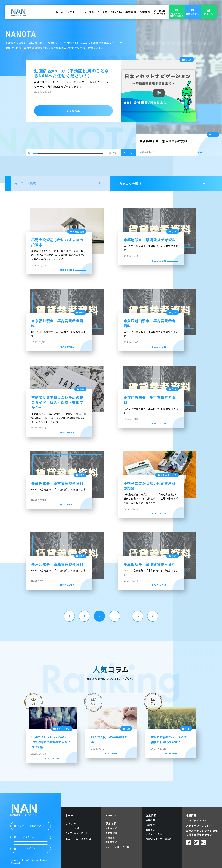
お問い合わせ (26, 837)
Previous (125, 153)
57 (138, 616)
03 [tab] (114, 153)
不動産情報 (111, 828)
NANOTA (116, 12)
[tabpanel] (111, 89)
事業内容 (131, 12)
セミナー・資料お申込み (29, 826)
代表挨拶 (150, 825)
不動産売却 (111, 842)
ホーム (59, 12)
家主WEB (159, 12)
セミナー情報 (72, 828)
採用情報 (191, 815)
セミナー (72, 12)
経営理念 (150, 829)
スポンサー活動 (154, 834)
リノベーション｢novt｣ (117, 847)
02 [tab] (110, 153)
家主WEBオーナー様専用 (159, 839)
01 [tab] (30, 153)
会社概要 (150, 820)
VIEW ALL (73, 111)
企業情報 (145, 12)
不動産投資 (111, 833)
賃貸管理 (110, 837)
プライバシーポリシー (199, 826)
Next (132, 153)
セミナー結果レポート (77, 833)
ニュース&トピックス (94, 12)
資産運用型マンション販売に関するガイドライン (202, 833)
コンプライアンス (196, 820)
